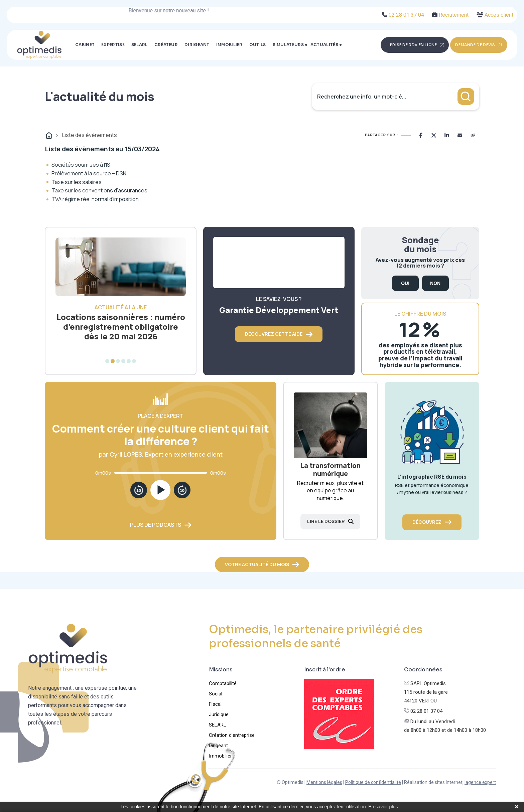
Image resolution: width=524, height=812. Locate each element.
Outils (258, 45)
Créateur (166, 45)
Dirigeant (197, 45)
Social (216, 694)
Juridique (219, 714)
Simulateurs (288, 45)
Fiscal (215, 704)
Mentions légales (324, 782)
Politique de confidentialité (373, 782)
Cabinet (85, 45)
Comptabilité (223, 683)
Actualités (324, 45)
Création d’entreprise (232, 735)
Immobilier (229, 45)
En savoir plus (383, 807)
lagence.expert (480, 782)
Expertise (113, 45)
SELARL (140, 45)
